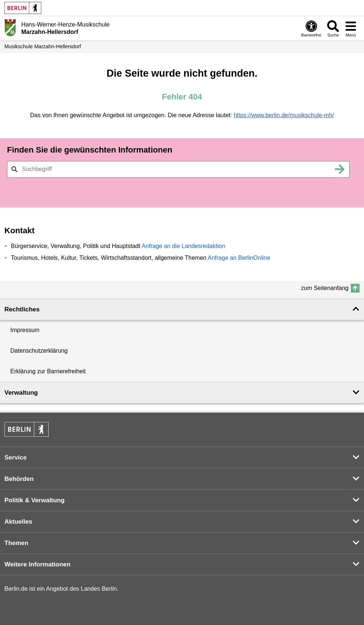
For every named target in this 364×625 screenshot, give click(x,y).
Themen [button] (16, 543)
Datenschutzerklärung (39, 351)
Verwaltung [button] (21, 393)
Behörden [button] (19, 479)
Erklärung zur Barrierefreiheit (48, 371)
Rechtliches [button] (22, 309)
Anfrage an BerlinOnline (239, 258)
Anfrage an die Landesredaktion (183, 246)
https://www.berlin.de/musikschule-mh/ (284, 115)
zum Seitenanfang (325, 288)
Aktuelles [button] (18, 522)
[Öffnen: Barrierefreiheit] (311, 28)
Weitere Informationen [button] (37, 564)
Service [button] (16, 458)
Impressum (25, 330)
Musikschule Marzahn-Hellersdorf (43, 46)
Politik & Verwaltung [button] (34, 500)
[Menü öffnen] (351, 28)
